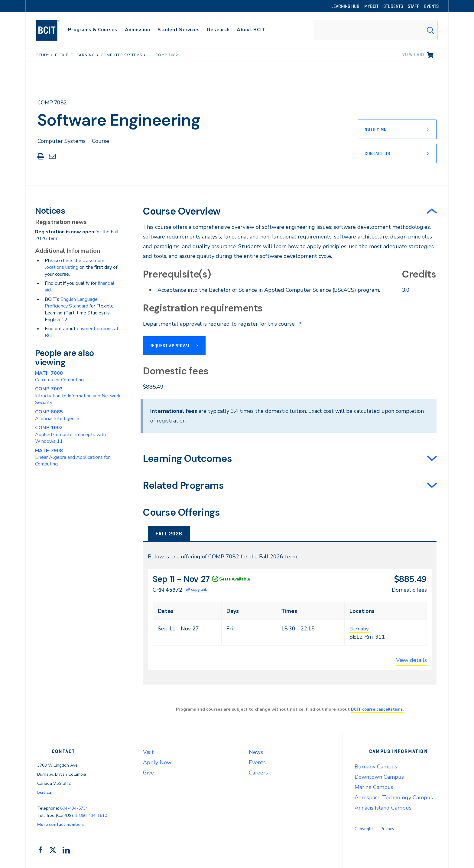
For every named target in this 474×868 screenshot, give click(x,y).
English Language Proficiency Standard (71, 303)
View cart (414, 54)
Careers (258, 772)
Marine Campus (374, 787)
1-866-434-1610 (91, 815)
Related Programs (183, 485)
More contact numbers (61, 824)
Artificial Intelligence (57, 415)
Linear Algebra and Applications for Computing (72, 457)
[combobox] (376, 30)
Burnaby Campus (376, 766)
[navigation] (54, 30)
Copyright (364, 829)
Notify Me (375, 129)
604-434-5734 (74, 808)
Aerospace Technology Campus (394, 797)
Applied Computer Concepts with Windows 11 (70, 434)
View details (411, 660)
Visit (148, 752)
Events (257, 762)
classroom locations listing (75, 264)
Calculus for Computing (59, 376)
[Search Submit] (430, 30)
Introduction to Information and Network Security (78, 396)
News (256, 752)
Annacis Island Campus (383, 807)
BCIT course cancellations (377, 709)
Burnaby (360, 628)
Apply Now (157, 762)
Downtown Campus (379, 777)
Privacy (387, 829)
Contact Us (377, 153)
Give (148, 772)
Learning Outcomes (187, 458)
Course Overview (182, 211)
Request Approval (170, 345)
